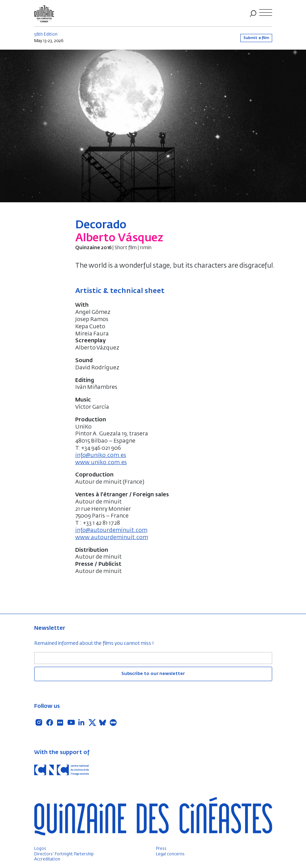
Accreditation (47, 859)
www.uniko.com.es (101, 463)
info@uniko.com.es (101, 456)
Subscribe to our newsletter (153, 674)
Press (161, 849)
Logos (40, 849)
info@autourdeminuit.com (111, 531)
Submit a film (256, 38)
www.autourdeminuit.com (112, 538)
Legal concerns (170, 854)
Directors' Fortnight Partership (64, 854)
